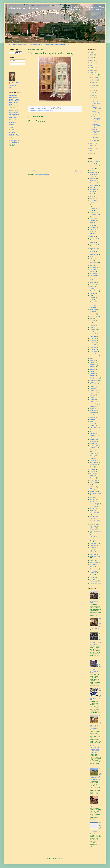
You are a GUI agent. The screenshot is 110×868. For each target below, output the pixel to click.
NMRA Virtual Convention (94, 440)
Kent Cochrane (94, 378)
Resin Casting (37, 111)
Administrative (94, 166)
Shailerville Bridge (95, 521)
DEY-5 (92, 265)
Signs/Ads (93, 527)
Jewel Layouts (94, 356)
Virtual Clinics (94, 562)
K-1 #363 (93, 369)
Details (92, 256)
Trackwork (93, 548)
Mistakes (92, 413)
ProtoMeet (93, 478)
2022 (92, 63)
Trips (91, 550)
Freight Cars (93, 291)
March (94, 98)
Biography (93, 190)
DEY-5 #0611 (94, 273)
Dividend (92, 282)
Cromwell (93, 221)
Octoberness (94, 443)
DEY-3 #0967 (94, 263)
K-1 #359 (93, 367)
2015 (92, 148)
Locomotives (93, 402)
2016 (92, 146)
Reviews (92, 508)
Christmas (93, 213)
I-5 (91, 323)
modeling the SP (14, 141)
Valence (92, 552)
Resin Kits (93, 506)
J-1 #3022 (93, 349)
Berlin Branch (94, 185)
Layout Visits (94, 393)
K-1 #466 (93, 374)
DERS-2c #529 (94, 254)
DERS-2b (93, 242)
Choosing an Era (95, 205)
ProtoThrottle (94, 480)
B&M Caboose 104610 (94, 175)
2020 (92, 68)
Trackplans (93, 545)
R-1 (91, 485)
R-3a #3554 (93, 491)
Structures (93, 529)
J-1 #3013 (93, 338)
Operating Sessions (96, 450)
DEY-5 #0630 (94, 276)
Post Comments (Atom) (43, 174)
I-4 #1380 (93, 321)
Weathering (93, 565)
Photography (94, 465)
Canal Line (93, 201)
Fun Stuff (92, 293)
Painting (92, 456)
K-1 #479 (93, 376)
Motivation (93, 419)
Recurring (93, 499)
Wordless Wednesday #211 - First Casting (96, 119)
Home (55, 171)
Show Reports (94, 525)
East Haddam (94, 284)
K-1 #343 (93, 363)
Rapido (92, 497)
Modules (92, 417)
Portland (92, 471)
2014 (92, 151)
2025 (92, 55)
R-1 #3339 (93, 487)
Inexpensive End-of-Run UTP (96, 126)
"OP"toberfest (94, 162)
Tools (91, 541)
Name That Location (93, 425)
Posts (12, 61)
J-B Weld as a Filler (15, 136)
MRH (91, 422)
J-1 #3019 (93, 347)
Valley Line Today (95, 556)
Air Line (92, 168)
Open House (93, 448)
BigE (91, 187)
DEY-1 (92, 259)
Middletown (93, 408)
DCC (91, 223)
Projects (92, 476)
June (93, 90)
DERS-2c (93, 252)
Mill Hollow (93, 411)
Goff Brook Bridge (95, 302)
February (95, 138)
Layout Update (94, 391)
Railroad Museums (95, 493)
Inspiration (93, 329)
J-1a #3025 (93, 354)
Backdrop (93, 179)
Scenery (92, 519)
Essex (92, 287)
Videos (92, 560)
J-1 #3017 (93, 345)
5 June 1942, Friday (15, 106)
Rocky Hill (93, 510)
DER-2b (92, 234)
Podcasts (93, 469)
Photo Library (94, 463)
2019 (92, 70)
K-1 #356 (93, 365)
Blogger (63, 858)
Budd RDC (93, 198)
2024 (92, 58)
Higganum (93, 314)
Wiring (92, 575)
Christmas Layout (95, 215)
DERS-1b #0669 (95, 238)
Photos (92, 467)
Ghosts (92, 298)
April (93, 95)
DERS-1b (93, 236)
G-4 (91, 295)
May (93, 93)
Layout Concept (94, 380)
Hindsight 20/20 (94, 316)
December (95, 75)
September (95, 83)
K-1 (91, 358)
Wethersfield (93, 569)
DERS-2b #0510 (95, 248)
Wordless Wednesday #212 (96, 113)
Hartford (92, 312)
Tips (91, 539)
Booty (92, 196)
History (92, 318)
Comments (14, 64)
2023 (92, 60)
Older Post (78, 171)
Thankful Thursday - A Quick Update (96, 107)
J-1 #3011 (93, 336)
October (94, 80)
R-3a (91, 489)
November (95, 78)
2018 (92, 73)
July (93, 88)
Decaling (92, 225)
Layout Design (94, 386)
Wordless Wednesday (47, 111)
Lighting (92, 397)
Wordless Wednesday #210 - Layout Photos (96, 132)
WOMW (92, 577)
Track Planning (94, 543)
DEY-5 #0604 (94, 267)
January (94, 140)
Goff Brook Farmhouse (93, 307)
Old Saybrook (94, 446)
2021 (92, 65)
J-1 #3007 (93, 334)
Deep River (93, 227)
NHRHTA (93, 434)
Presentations (94, 474)
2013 (92, 153)
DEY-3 (92, 261)
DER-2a (92, 232)
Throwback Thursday (93, 536)
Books (92, 194)
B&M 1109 (93, 173)
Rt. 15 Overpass (95, 513)
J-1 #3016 (93, 343)
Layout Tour (93, 388)
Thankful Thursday (95, 531)
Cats (91, 203)
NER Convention (95, 428)
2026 (92, 53)
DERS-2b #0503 (95, 244)
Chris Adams (15, 83)
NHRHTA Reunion (95, 436)
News (91, 431)
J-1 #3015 (93, 340)
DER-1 (92, 230)
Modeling (93, 415)
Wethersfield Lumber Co (93, 572)
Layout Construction (93, 383)
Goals (92, 300)
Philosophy (93, 460)
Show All (20, 148)
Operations (93, 454)
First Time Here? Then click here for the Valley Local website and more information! (39, 45)
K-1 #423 (93, 371)
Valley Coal (93, 554)
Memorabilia (93, 404)
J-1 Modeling (94, 352)
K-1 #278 (93, 360)
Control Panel (94, 218)
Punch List (93, 482)
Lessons (92, 395)
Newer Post (32, 171)
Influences (93, 327)
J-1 (91, 332)
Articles (92, 170)
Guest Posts (93, 310)
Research (93, 502)
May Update (13, 118)
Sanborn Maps (94, 516)
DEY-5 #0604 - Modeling (94, 270)
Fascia (92, 289)
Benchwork (93, 183)
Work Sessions (94, 583)
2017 (92, 143)
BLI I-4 (92, 192)
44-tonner (93, 164)
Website (92, 567)
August (94, 85)
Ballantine (93, 181)
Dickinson (93, 280)
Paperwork (93, 458)
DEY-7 (92, 278)
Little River (93, 399)
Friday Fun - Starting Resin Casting (96, 102)
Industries (93, 325)
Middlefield (93, 406)
